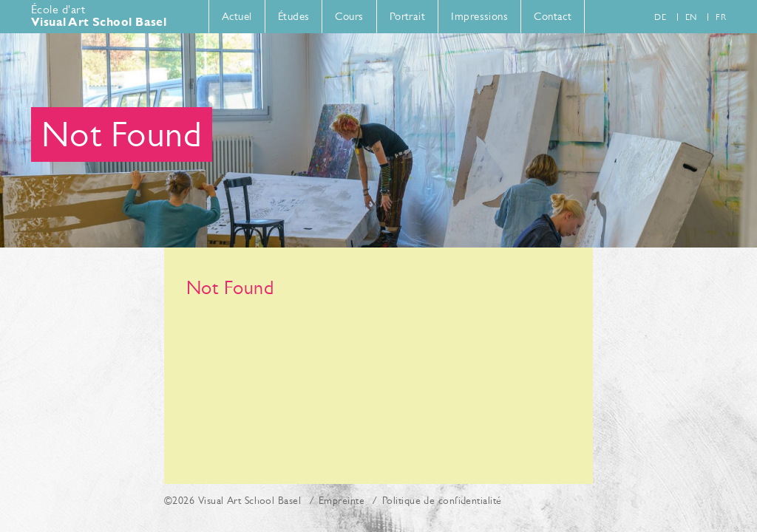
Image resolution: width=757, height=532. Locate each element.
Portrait (408, 16)
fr (721, 17)
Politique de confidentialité (442, 500)
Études (294, 16)
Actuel (237, 16)
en (691, 17)
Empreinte (342, 500)
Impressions (479, 16)
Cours (349, 16)
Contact (553, 16)
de (660, 17)
